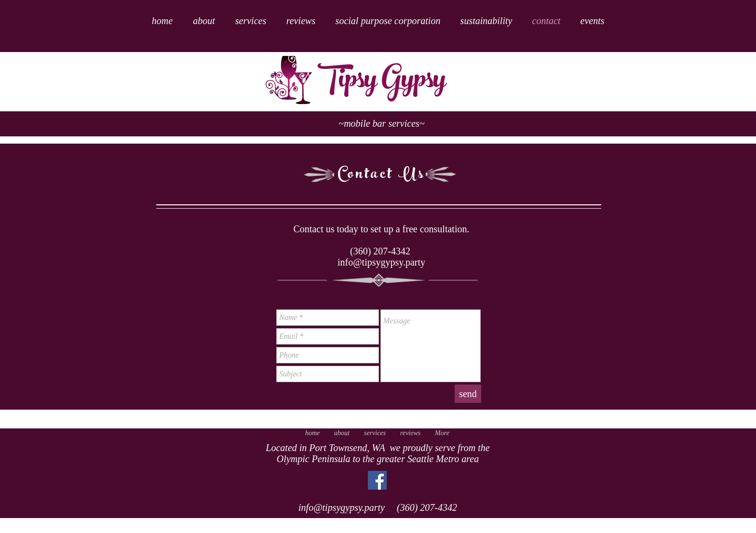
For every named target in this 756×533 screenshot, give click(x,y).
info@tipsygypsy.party (381, 262)
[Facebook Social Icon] (377, 480)
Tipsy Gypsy (382, 82)
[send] (468, 394)
